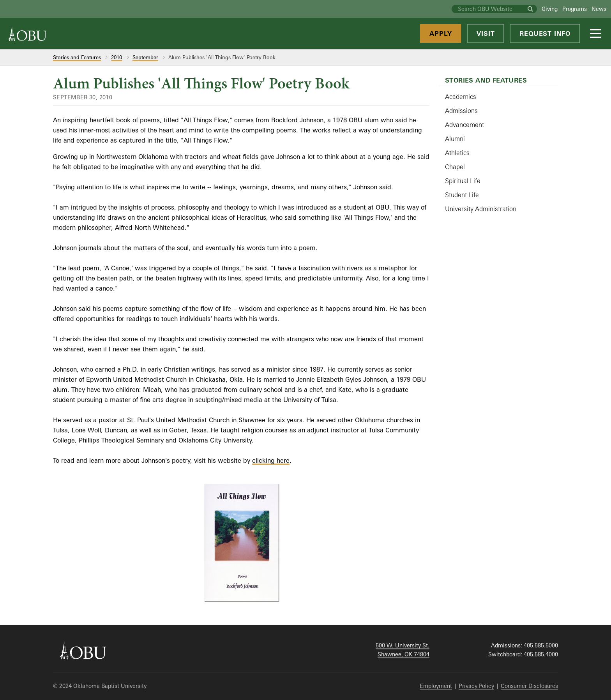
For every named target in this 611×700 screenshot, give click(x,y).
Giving (550, 9)
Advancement (464, 125)
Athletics (457, 153)
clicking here (271, 460)
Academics (461, 97)
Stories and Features (77, 57)
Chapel (455, 167)
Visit (486, 34)
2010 (117, 57)
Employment (436, 686)
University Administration (481, 209)
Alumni (455, 139)
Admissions (461, 111)
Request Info (545, 34)
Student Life (462, 195)
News (599, 9)
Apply (441, 34)
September (145, 57)
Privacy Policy (476, 686)
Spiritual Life (463, 181)
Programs (575, 9)
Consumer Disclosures (529, 686)
